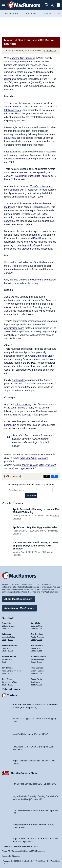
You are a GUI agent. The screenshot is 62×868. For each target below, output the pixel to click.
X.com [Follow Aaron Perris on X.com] (40, 684)
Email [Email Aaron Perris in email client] (33, 684)
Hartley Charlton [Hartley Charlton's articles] (9, 657)
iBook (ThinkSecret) (14, 179)
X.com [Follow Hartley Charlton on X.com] (10, 662)
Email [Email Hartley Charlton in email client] (4, 662)
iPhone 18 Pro (12, 13)
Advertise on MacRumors (19, 608)
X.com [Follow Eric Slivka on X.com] (40, 628)
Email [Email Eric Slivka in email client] (33, 628)
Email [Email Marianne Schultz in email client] (33, 662)
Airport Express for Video (41, 356)
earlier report (30, 210)
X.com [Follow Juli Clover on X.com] (10, 640)
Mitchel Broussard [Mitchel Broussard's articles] (10, 645)
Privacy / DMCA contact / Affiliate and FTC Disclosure (23, 851)
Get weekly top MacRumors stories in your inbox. (31, 485)
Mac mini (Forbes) (25, 176)
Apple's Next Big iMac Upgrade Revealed (35, 527)
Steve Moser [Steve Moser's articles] (7, 679)
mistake (8, 307)
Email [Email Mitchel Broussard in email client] (4, 651)
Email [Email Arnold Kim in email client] (4, 628)
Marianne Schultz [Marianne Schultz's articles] (39, 657)
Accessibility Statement (11, 856)
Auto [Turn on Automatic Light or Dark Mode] (53, 861)
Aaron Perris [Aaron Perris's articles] (37, 679)
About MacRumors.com (18, 599)
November (51, 152)
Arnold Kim (51, 51)
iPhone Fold (31, 13)
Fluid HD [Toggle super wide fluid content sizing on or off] (45, 861)
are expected (34, 280)
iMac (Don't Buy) (29, 458)
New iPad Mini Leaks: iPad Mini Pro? (30, 734)
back (12, 262)
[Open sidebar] (58, 5)
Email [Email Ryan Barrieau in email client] (33, 673)
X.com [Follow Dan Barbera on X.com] (10, 673)
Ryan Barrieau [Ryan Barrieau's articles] (37, 668)
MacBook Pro (38, 455)
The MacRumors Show (24, 773)
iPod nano (44, 262)
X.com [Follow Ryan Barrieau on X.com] (40, 673)
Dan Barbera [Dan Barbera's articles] (7, 668)
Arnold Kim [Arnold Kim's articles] (7, 623)
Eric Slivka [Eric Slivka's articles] (36, 623)
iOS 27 (48, 13)
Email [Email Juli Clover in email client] (4, 640)
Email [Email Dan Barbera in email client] (4, 673)
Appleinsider (18, 380)
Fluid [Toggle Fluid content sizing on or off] (38, 861)
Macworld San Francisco (22, 58)
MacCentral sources (15, 138)
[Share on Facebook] (54, 476)
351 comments (12, 476)
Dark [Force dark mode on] (5, 863)
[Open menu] (4, 5)
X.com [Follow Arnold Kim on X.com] (10, 628)
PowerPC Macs (30, 465)
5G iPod (12, 266)
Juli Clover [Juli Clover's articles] (6, 634)
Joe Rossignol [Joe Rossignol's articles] (37, 634)
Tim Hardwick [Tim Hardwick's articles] (37, 645)
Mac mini (51, 455)
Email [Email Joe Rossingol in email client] (33, 640)
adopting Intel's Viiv (27, 245)
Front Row (39, 238)
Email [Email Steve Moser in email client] (4, 684)
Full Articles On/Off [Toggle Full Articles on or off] (26, 861)
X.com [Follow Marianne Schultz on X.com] (40, 662)
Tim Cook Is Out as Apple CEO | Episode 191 (34, 784)
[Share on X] (47, 476)
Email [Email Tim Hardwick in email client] (33, 651)
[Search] (53, 5)
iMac (27, 455)
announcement (12, 107)
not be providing (23, 404)
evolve (49, 231)
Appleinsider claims (14, 328)
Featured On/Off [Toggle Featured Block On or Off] (9, 861)
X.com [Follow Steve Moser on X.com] (10, 684)
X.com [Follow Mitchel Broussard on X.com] (10, 651)
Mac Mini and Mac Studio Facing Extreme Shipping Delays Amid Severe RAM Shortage (35, 545)
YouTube (12, 695)
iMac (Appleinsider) (45, 176)
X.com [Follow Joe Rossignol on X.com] (40, 640)
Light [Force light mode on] (58, 861)
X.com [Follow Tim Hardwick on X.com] (40, 651)
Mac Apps (20, 468)
